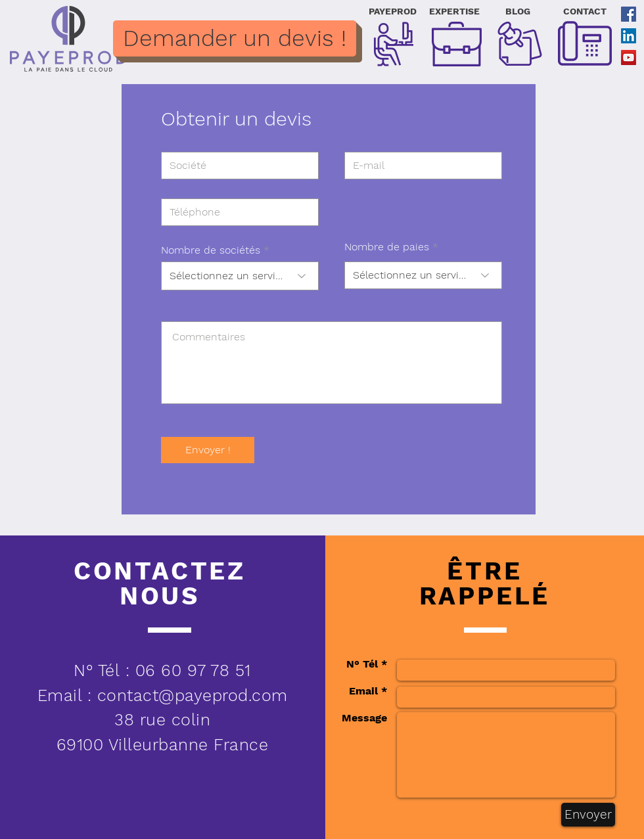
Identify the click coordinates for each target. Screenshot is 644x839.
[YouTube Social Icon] (629, 57)
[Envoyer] (588, 815)
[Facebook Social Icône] (629, 14)
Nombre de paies (387, 247)
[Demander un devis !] (235, 38)
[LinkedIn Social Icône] (629, 36)
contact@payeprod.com (193, 695)
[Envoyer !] (208, 450)
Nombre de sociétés (211, 250)
